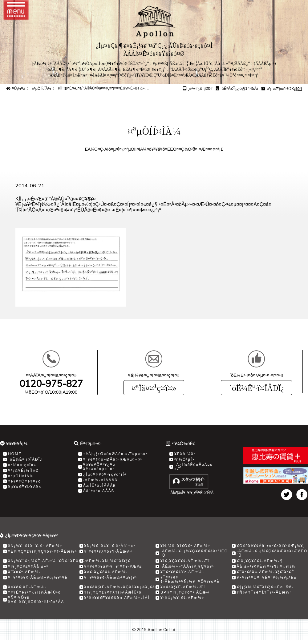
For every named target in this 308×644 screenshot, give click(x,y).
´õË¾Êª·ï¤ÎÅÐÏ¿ (256, 388)
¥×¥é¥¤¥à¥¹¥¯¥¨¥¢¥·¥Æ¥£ (113, 566)
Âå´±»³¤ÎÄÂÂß (99, 491)
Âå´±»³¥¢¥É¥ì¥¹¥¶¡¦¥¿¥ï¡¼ (266, 566)
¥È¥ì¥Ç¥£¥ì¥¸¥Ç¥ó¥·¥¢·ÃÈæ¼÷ (43, 551)
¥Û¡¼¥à (19, 89)
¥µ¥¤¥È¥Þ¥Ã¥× (25, 487)
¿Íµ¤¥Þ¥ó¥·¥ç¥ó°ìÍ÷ (105, 475)
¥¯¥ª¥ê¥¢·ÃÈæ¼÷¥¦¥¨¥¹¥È (266, 572)
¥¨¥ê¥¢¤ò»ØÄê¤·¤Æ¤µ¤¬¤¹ (113, 459)
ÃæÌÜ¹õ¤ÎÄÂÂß (100, 486)
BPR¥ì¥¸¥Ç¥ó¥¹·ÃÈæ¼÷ (186, 592)
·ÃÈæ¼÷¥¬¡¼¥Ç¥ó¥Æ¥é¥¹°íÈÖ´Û (194, 553)
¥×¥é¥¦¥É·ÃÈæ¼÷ (27, 587)
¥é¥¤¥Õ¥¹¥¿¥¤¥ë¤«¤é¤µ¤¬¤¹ (99, 467)
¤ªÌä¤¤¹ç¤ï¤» (154, 388)
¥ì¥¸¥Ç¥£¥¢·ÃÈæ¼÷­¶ (260, 561)
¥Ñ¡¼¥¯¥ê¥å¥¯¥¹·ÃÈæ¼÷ (265, 592)
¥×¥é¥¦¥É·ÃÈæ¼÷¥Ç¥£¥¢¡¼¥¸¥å (120, 587)
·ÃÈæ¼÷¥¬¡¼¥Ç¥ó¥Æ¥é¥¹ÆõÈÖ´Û (272, 553)
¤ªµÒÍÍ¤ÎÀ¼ (42, 89)
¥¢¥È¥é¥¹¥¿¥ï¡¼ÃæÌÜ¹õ (34, 592)
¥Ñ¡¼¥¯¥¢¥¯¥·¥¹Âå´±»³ (110, 546)
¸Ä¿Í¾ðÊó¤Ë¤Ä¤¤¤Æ (194, 467)
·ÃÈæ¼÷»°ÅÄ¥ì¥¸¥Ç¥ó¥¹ (187, 566)
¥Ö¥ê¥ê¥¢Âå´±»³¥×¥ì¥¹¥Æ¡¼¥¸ (271, 546)
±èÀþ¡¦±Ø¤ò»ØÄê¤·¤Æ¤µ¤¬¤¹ (115, 454)
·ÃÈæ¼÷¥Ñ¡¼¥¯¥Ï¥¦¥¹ (108, 561)
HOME (15, 454)
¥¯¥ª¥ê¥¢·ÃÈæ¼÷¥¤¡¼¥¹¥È (38, 578)
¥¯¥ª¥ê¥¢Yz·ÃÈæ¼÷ (183, 572)
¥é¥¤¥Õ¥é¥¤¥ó (24, 481)
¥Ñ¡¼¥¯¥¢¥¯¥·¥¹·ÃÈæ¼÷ (35, 546)
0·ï (300, 89)
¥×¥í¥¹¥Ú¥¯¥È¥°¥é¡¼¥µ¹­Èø (267, 578)
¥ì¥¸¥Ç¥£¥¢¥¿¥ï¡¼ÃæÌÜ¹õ (113, 592)
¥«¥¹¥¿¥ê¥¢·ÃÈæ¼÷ (106, 572)
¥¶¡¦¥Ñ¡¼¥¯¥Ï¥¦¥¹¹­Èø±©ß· (265, 587)
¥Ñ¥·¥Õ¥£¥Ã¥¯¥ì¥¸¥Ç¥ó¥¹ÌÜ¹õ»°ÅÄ (36, 600)
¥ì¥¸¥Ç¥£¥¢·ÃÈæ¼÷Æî (185, 561)
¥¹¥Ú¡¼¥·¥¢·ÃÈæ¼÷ (182, 598)
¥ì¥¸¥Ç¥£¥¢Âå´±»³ (28, 566)
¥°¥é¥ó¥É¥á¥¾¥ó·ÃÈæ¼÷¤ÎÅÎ (117, 598)
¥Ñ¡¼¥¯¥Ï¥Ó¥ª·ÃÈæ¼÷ (185, 546)
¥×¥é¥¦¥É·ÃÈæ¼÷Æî (183, 587)
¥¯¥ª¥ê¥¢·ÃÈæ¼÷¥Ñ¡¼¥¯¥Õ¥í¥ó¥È (190, 579)
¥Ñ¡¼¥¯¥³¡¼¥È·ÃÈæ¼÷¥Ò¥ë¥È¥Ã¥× (48, 561)
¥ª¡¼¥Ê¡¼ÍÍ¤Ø (23, 471)
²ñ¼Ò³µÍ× (185, 459)
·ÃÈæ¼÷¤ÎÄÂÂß (100, 480)
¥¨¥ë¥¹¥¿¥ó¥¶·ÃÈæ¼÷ (109, 551)
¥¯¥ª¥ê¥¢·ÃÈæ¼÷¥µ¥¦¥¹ (111, 578)
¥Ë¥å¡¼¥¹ (185, 454)
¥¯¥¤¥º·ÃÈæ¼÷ (25, 572)
